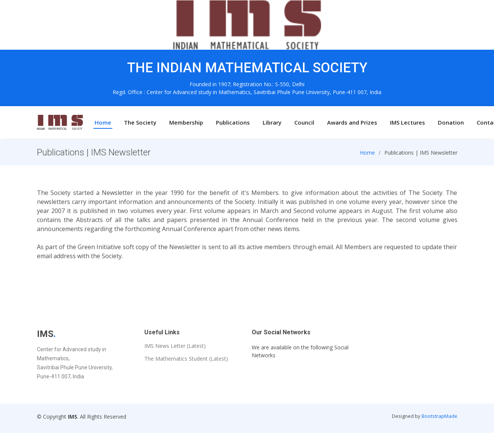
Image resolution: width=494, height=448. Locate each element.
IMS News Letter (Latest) (175, 346)
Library (272, 122)
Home (103, 122)
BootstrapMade (440, 416)
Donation (451, 122)
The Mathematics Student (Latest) (186, 359)
